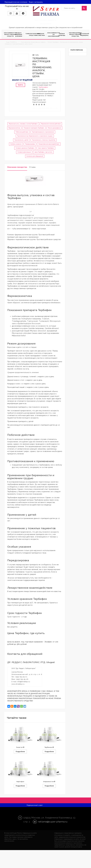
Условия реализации (24, 152)
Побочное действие (22, 132)
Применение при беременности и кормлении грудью (35, 136)
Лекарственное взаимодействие (49, 144)
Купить (20, 85)
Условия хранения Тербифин (25, 148)
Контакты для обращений (35, 156)
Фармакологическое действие (51, 124)
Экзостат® (20, 747)
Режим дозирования (54, 128)
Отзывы (32, 167)
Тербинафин (43, 87)
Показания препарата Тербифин (34, 128)
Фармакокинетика (14, 128)
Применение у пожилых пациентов (44, 140)
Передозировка (30, 144)
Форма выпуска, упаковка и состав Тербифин (23, 124)
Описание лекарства (17, 167)
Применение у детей (21, 140)
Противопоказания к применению (43, 132)
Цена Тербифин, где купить (43, 152)
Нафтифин (20, 782)
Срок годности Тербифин (46, 148)
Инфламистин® (49, 782)
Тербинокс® (49, 747)
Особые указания (16, 144)
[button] (11, 13)
